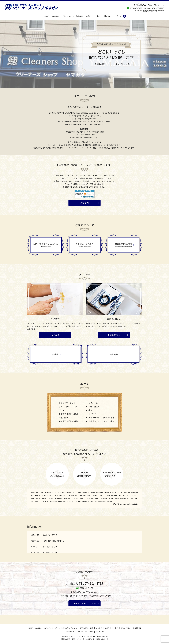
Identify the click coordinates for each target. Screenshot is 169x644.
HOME (47, 16)
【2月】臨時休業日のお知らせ (53, 541)
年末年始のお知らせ (50, 535)
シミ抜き (97, 16)
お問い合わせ (70, 632)
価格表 (88, 16)
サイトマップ (101, 632)
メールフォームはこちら (85, 603)
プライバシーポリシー (85, 632)
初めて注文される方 (70, 628)
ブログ (119, 16)
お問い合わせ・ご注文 (52, 628)
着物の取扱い (108, 16)
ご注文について (67, 16)
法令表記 (79, 16)
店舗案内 (55, 16)
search (125, 16)
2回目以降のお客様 (86, 628)
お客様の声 (137, 628)
